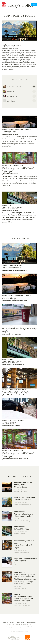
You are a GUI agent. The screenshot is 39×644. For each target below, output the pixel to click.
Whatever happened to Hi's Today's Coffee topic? (18, 170)
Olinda (5, 213)
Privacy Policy (20, 622)
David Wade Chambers (10, 48)
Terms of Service (31, 622)
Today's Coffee (7, 43)
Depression (18, 43)
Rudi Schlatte (9, 101)
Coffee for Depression (11, 45)
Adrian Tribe (9, 91)
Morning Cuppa (9, 132)
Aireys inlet (8, 137)
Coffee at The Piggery (11, 208)
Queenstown (8, 50)
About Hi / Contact (9, 622)
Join (34, 4)
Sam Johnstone (10, 96)
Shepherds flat (9, 176)
